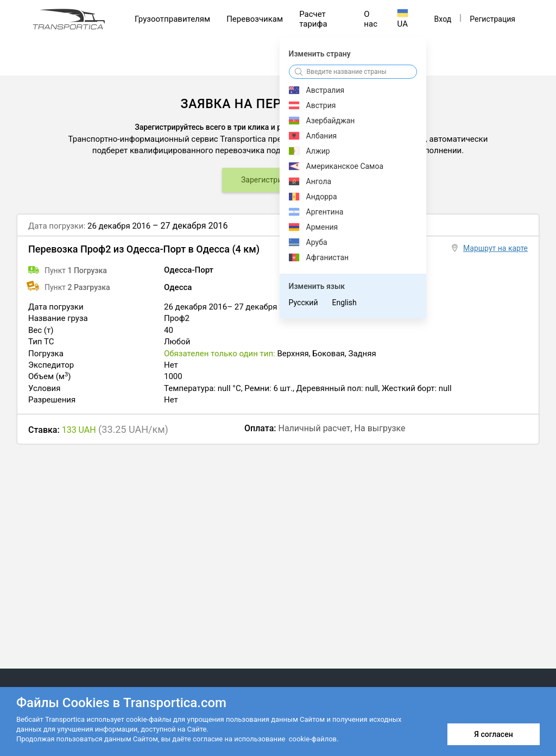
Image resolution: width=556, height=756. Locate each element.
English (344, 303)
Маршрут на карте (495, 248)
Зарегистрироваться (278, 180)
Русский (304, 303)
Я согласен (493, 734)
